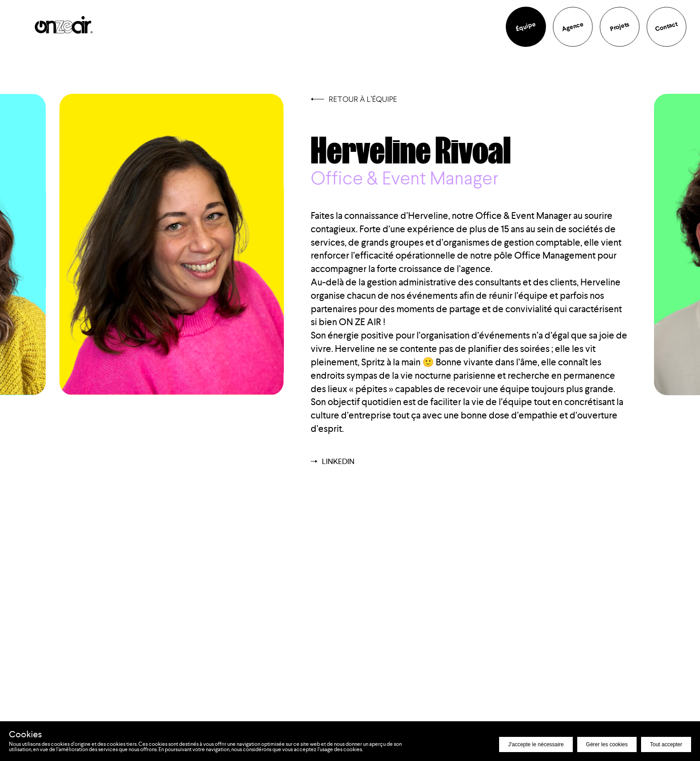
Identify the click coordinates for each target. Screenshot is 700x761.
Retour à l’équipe (354, 99)
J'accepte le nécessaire (536, 744)
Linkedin (333, 461)
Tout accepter (666, 744)
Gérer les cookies (607, 744)
